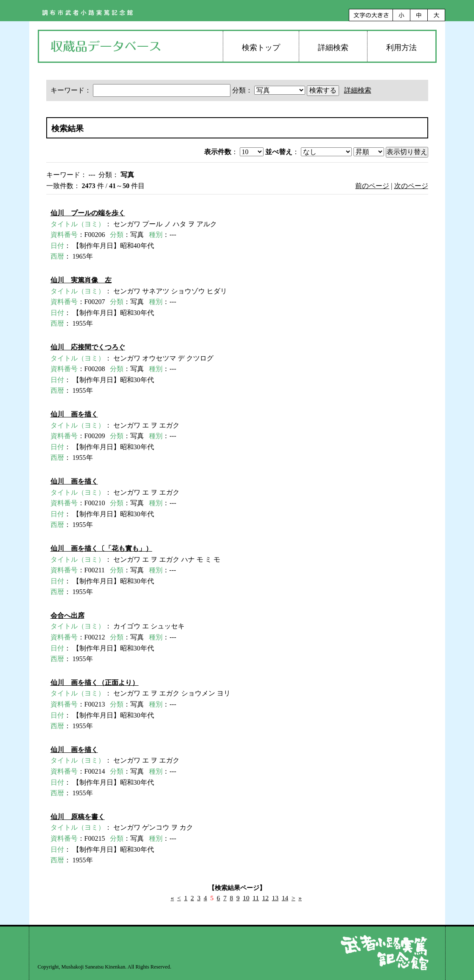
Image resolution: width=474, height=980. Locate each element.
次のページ (411, 186)
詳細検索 (333, 48)
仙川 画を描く (74, 414)
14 (285, 898)
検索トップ (261, 48)
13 (275, 898)
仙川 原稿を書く (78, 817)
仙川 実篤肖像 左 (81, 280)
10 (246, 898)
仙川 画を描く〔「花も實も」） (101, 548)
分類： (269, 90)
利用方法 (401, 48)
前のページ (372, 186)
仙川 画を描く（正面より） (95, 683)
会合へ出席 (67, 615)
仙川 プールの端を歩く (88, 213)
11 (256, 898)
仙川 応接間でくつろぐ (88, 347)
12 (265, 898)
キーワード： (141, 90)
